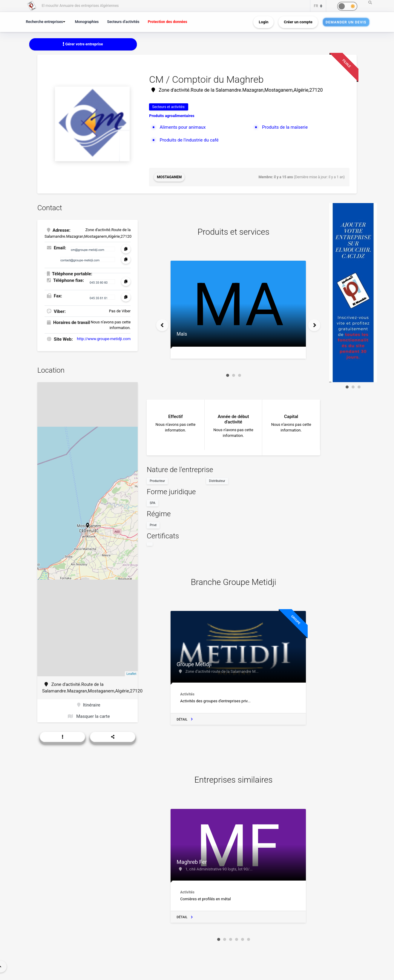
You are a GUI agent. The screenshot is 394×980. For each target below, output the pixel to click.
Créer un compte (298, 22)
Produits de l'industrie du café (189, 140)
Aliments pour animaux (183, 127)
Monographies (87, 22)
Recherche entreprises (45, 22)
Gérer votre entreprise (83, 44)
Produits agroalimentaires (172, 116)
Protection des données (168, 22)
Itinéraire (89, 705)
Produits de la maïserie (285, 127)
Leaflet (131, 674)
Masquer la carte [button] (89, 716)
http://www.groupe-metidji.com (104, 339)
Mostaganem (169, 177)
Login (263, 22)
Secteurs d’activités (123, 22)
